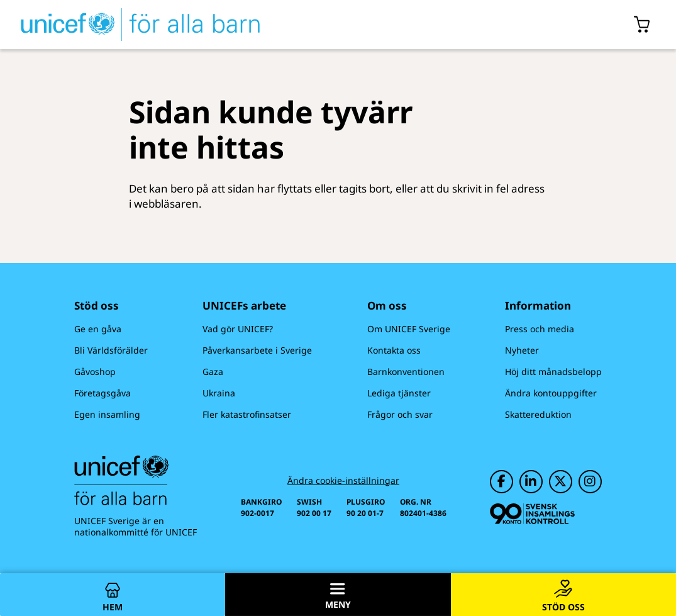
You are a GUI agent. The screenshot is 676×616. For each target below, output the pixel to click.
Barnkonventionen (406, 372)
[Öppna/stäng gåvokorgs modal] (642, 25)
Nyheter (522, 350)
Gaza (213, 372)
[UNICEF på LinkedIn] (531, 482)
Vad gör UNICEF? (238, 329)
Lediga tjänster (399, 393)
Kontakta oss (394, 350)
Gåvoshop (95, 372)
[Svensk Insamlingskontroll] (532, 514)
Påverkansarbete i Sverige (257, 350)
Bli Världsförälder (111, 350)
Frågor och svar (400, 414)
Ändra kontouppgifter (551, 393)
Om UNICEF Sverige (409, 329)
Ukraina (219, 393)
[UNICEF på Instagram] (590, 482)
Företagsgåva (103, 393)
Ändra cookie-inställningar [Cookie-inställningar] (343, 481)
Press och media (540, 329)
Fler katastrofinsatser (247, 414)
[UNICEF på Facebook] (501, 482)
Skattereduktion (538, 414)
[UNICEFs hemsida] (140, 25)
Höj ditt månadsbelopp (553, 372)
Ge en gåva (98, 329)
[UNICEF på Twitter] (561, 482)
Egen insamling (107, 414)
